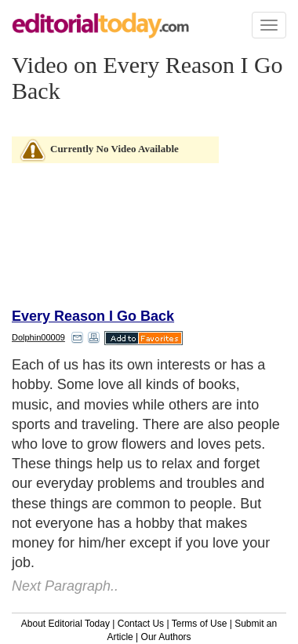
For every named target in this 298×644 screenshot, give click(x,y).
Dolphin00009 (38, 337)
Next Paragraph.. (65, 586)
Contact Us (141, 624)
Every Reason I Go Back (93, 316)
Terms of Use (200, 624)
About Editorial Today (65, 624)
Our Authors (166, 637)
